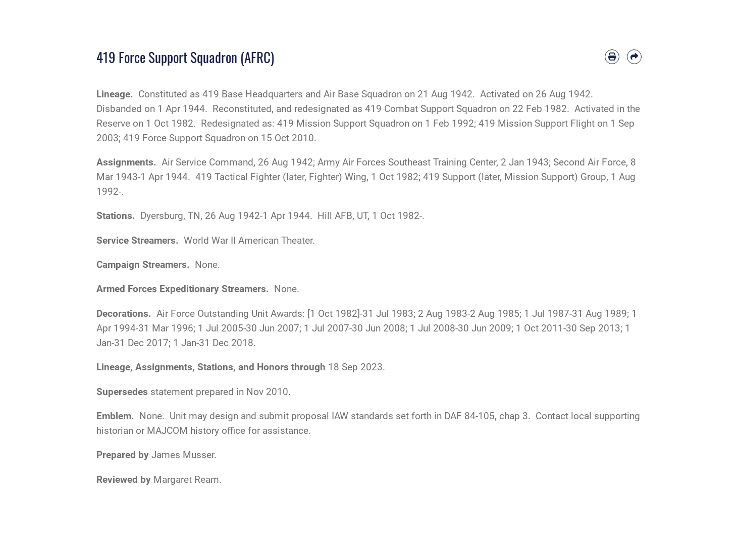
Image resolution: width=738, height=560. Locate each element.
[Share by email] (634, 57)
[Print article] (612, 57)
